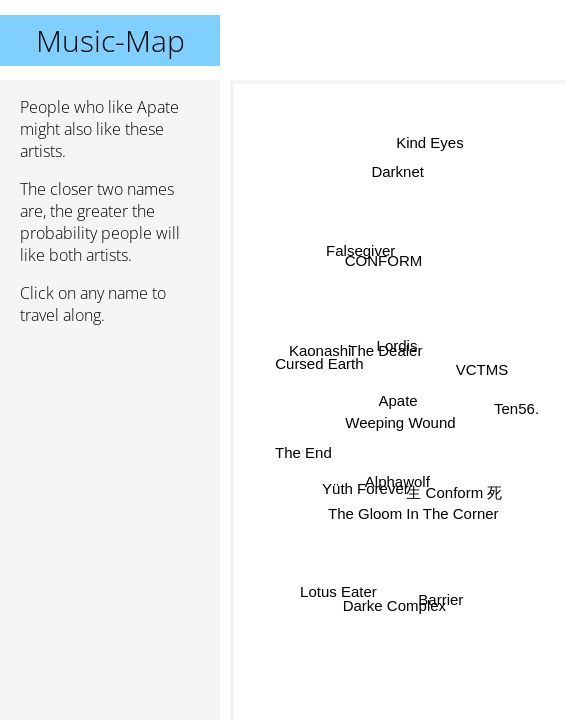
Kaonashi (319, 352)
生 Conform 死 (454, 494)
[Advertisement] (110, 447)
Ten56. (516, 409)
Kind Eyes (430, 142)
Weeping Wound (400, 422)
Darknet (398, 170)
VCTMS (482, 370)
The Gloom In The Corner (413, 512)
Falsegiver (360, 250)
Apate (398, 400)
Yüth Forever (364, 486)
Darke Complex (394, 604)
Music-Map (110, 40)
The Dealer (385, 349)
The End (304, 456)
